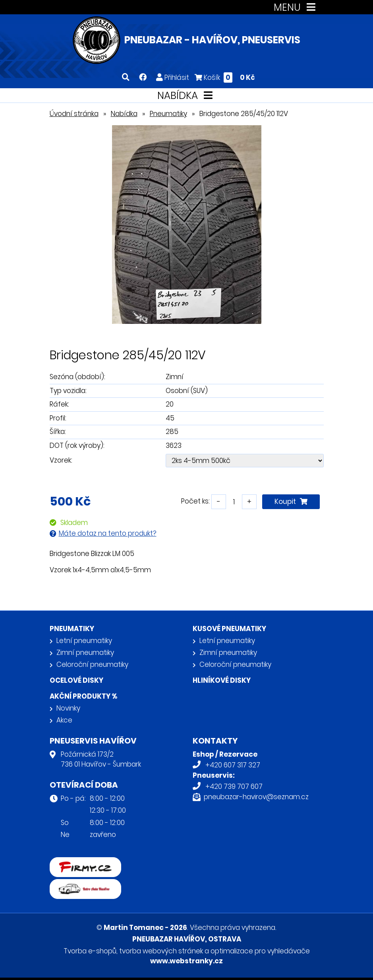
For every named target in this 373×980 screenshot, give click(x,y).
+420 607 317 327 (233, 765)
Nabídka (124, 114)
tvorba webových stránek (161, 951)
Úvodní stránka (74, 114)
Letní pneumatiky (84, 641)
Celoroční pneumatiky (92, 664)
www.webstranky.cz (186, 961)
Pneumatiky (168, 114)
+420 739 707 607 (234, 786)
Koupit (291, 502)
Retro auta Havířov (80, 884)
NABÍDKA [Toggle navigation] (186, 96)
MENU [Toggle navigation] (296, 7)
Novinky (68, 708)
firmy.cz (63, 862)
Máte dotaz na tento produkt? (108, 533)
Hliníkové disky (222, 680)
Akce (64, 720)
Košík (225, 77)
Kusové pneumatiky (229, 629)
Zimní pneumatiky (85, 653)
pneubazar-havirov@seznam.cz (256, 797)
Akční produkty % (83, 696)
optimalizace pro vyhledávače (260, 951)
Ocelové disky (76, 680)
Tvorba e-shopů (90, 951)
